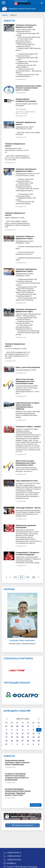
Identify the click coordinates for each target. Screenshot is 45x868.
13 (23, 733)
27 (6, 726)
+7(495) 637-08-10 (14, 856)
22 (33, 737)
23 (39, 737)
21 (28, 737)
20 (23, 737)
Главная (5, 15)
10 (6, 733)
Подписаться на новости (24, 825)
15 (33, 733)
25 (12, 741)
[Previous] (6, 577)
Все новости (36, 805)
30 (23, 726)
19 (17, 737)
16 (39, 733)
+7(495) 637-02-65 (14, 860)
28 (12, 726)
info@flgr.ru (11, 863)
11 (12, 733)
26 (17, 741)
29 (17, 726)
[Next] (39, 577)
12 (17, 733)
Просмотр (21, 109)
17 (6, 737)
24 (6, 741)
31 (28, 726)
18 (12, 737)
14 (28, 733)
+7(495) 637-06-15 (14, 853)
